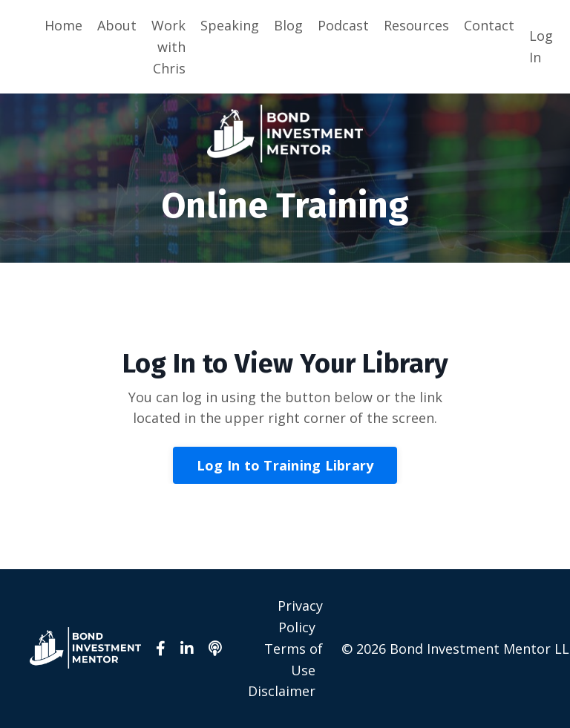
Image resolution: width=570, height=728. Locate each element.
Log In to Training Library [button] (285, 465)
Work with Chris (168, 47)
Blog (288, 25)
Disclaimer (282, 691)
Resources (416, 25)
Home (63, 25)
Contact (489, 25)
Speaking (230, 25)
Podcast (343, 25)
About (117, 25)
